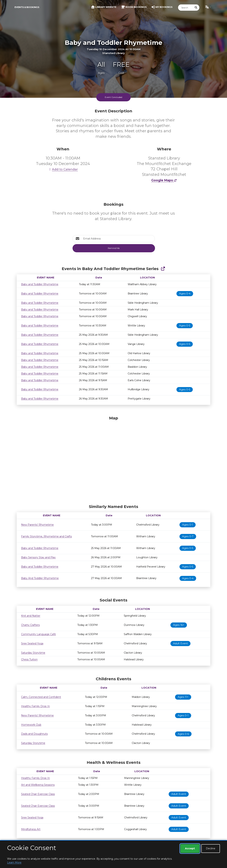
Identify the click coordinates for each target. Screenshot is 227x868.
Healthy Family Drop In (35, 706)
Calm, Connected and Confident (41, 697)
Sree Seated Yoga (32, 643)
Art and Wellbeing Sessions (38, 785)
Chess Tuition (29, 659)
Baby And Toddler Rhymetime (40, 578)
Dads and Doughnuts (34, 734)
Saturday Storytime (33, 653)
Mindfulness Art (31, 829)
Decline (211, 848)
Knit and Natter (31, 616)
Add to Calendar (63, 169)
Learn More (14, 862)
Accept (190, 848)
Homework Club (31, 725)
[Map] (113, 459)
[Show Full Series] (163, 269)
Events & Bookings (27, 7)
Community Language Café (38, 634)
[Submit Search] (196, 8)
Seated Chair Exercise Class (38, 794)
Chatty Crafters (30, 625)
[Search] (186, 8)
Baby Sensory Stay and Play (38, 557)
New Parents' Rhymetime (37, 525)
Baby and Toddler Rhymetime (40, 284)
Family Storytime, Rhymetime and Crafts (46, 536)
